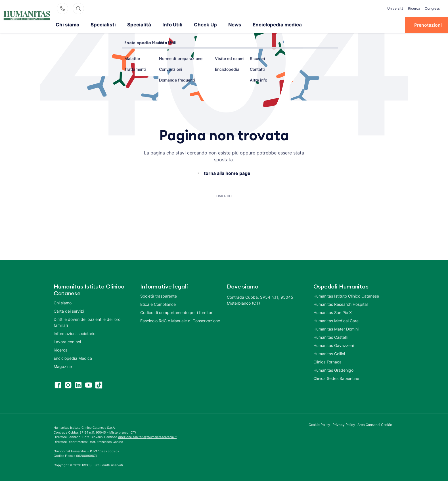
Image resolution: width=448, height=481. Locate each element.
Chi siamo (66, 25)
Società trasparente (159, 296)
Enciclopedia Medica (73, 358)
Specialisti (100, 25)
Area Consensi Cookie (375, 424)
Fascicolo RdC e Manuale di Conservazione (180, 320)
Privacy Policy (344, 424)
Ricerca (414, 8)
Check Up (195, 25)
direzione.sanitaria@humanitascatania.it (147, 437)
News (223, 25)
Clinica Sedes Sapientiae (336, 378)
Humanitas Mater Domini (336, 329)
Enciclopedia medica (262, 25)
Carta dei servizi (69, 311)
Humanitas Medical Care (336, 320)
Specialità (133, 25)
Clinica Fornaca (327, 362)
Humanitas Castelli (330, 337)
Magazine (63, 366)
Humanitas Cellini (329, 353)
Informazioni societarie (75, 333)
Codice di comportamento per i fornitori (177, 312)
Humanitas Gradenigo (333, 370)
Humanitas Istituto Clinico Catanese (346, 296)
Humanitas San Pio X (333, 312)
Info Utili (164, 25)
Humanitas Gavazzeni (334, 345)
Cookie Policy (320, 424)
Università (395, 8)
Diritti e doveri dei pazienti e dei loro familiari (87, 322)
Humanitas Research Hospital (341, 304)
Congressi (433, 8)
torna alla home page (227, 173)
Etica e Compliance (158, 304)
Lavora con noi (67, 341)
